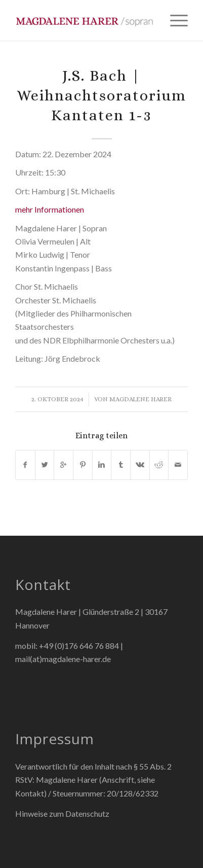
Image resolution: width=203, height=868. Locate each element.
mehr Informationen (50, 209)
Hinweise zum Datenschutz (62, 813)
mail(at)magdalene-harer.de (63, 659)
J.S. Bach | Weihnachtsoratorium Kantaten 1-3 (101, 95)
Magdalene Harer (140, 399)
